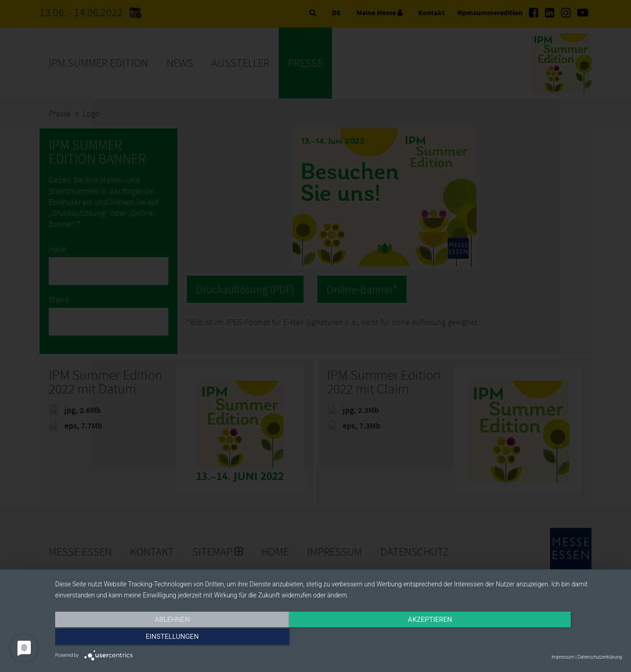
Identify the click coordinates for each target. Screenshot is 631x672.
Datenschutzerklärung (600, 657)
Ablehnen (140, 638)
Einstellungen (537, 638)
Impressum (563, 657)
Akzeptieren (338, 638)
